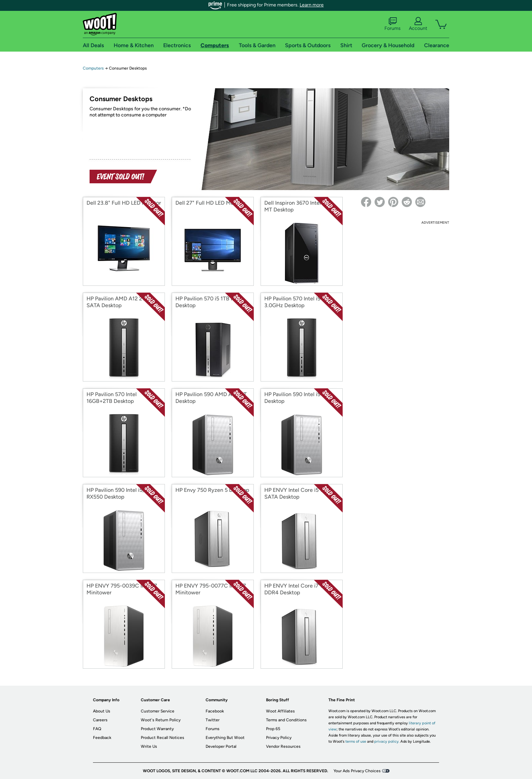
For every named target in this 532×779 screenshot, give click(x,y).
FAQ (97, 729)
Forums (393, 24)
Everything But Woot (225, 738)
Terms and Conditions (286, 720)
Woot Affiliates (280, 711)
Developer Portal (221, 746)
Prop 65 (273, 729)
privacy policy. (387, 741)
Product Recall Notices (163, 738)
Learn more (312, 5)
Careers (100, 720)
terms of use (356, 741)
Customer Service (158, 711)
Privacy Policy (279, 738)
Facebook (215, 711)
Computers (93, 68)
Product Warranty (157, 729)
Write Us (149, 746)
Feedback (102, 738)
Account (418, 24)
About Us (102, 711)
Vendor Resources (283, 746)
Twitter (213, 720)
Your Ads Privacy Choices (357, 771)
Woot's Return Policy (161, 720)
